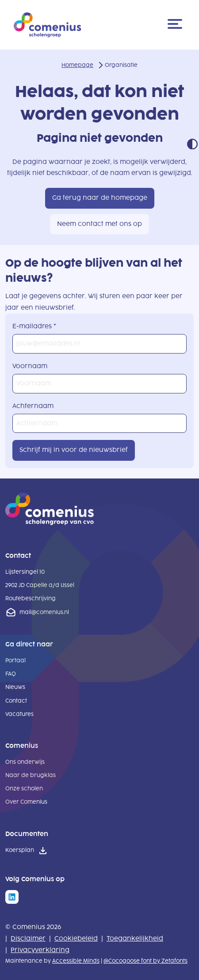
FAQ (11, 674)
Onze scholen (24, 789)
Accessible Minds (76, 961)
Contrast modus (192, 144)
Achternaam (33, 406)
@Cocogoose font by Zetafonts (145, 961)
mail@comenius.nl (44, 612)
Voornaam (30, 366)
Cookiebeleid (76, 939)
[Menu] (176, 25)
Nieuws (15, 687)
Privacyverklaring (40, 950)
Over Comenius (26, 802)
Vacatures (19, 714)
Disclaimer (28, 939)
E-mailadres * (34, 326)
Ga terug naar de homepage (100, 198)
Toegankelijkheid (135, 939)
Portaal (15, 661)
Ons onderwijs (25, 762)
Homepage (77, 65)
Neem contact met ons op (99, 224)
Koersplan (20, 850)
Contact (16, 701)
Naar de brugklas (31, 775)
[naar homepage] (50, 523)
